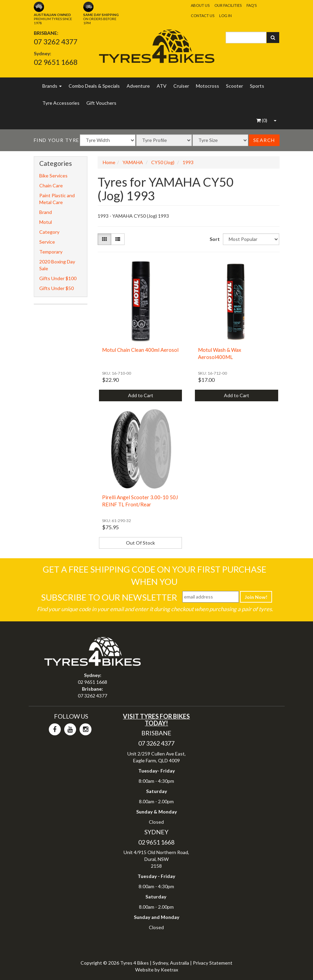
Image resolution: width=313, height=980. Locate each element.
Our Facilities (228, 5)
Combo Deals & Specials (94, 86)
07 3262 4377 (56, 41)
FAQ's (252, 5)
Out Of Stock (140, 543)
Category (49, 232)
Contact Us (203, 16)
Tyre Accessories (61, 103)
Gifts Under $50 (56, 288)
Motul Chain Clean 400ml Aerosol (140, 350)
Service (47, 242)
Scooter (234, 86)
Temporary (51, 252)
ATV (162, 86)
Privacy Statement (213, 963)
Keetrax (169, 970)
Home (109, 162)
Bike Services (53, 176)
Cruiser (181, 86)
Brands (52, 86)
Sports (257, 86)
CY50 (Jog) (163, 162)
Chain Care (51, 185)
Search (264, 140)
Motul (46, 222)
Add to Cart (141, 395)
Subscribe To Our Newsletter (109, 597)
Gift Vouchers (101, 103)
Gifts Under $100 (58, 278)
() (262, 120)
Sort (214, 239)
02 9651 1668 (56, 62)
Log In (225, 16)
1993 (188, 162)
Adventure (138, 86)
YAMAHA (133, 162)
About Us (200, 5)
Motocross (208, 86)
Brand (46, 212)
